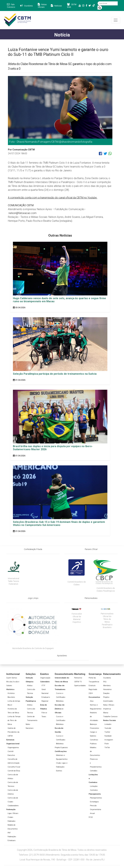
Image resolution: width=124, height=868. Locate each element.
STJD (91, 817)
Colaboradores (13, 806)
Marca (106, 713)
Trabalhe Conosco (110, 717)
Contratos (94, 790)
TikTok (107, 748)
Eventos (59, 771)
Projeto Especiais (61, 748)
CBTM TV (78, 682)
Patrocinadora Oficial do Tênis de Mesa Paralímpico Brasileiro (107, 621)
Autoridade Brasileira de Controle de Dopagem (33, 648)
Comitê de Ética (14, 771)
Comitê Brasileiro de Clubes (77, 583)
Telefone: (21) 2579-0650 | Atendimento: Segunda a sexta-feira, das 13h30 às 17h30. (62, 855)
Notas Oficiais (109, 705)
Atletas (30, 686)
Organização (45, 678)
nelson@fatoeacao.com (23, 213)
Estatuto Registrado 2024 (93, 689)
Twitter (107, 732)
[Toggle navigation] (116, 20)
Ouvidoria (107, 678)
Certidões (94, 771)
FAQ (105, 682)
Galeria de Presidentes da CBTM (13, 732)
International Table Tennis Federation (14, 581)
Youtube (108, 728)
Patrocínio (78, 678)
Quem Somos (12, 678)
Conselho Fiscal (14, 767)
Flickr (107, 744)
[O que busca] (108, 3)
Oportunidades (80, 686)
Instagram (109, 740)
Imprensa (107, 709)
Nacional (45, 693)
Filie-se (44, 713)
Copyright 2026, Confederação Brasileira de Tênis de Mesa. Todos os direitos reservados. (62, 850)
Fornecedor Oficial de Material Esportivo (77, 618)
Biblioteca (60, 701)
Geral (44, 689)
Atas (92, 701)
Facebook (108, 736)
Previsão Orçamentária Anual (96, 810)
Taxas (44, 717)
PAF (9, 833)
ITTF (43, 686)
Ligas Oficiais (13, 813)
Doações (106, 693)
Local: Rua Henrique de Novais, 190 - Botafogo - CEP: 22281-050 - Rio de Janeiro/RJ (62, 860)
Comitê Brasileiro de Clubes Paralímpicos (106, 590)
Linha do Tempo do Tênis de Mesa (14, 720)
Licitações (94, 786)
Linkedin (108, 724)
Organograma (13, 748)
